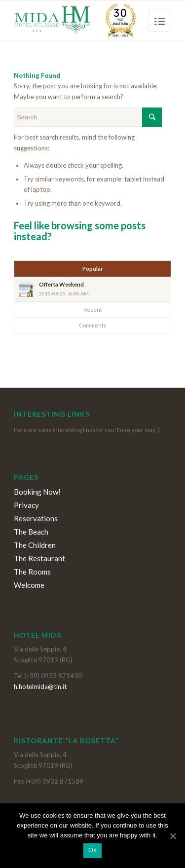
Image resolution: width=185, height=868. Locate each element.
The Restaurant (39, 558)
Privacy (26, 505)
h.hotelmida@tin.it (40, 687)
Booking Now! (37, 492)
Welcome (29, 585)
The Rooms (32, 572)
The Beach (31, 532)
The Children (35, 545)
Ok (92, 850)
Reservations (36, 518)
